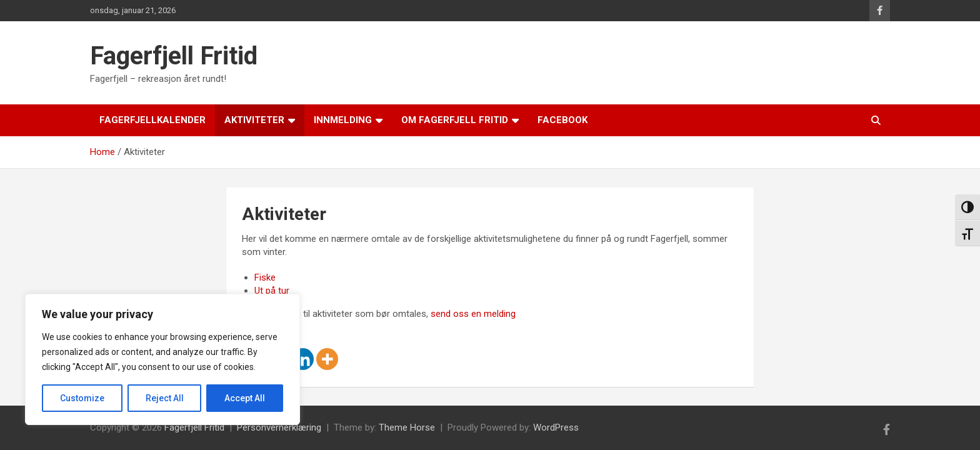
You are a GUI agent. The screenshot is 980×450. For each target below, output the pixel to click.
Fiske (265, 277)
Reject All (165, 398)
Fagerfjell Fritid (174, 56)
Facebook (562, 120)
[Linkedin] (303, 359)
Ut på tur (272, 291)
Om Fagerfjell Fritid (455, 120)
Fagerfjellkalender (152, 120)
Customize (82, 398)
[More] (327, 359)
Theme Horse (407, 427)
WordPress (556, 427)
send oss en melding (473, 314)
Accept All (245, 398)
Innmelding (343, 120)
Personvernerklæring (279, 427)
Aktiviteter (254, 120)
